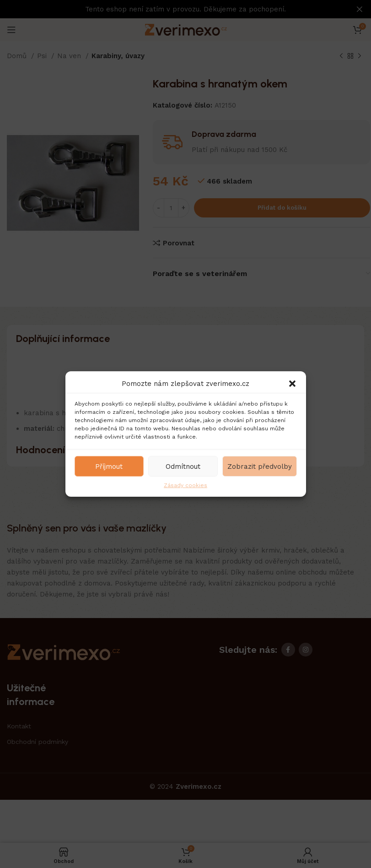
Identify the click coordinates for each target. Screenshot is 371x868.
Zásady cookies (185, 485)
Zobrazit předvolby (260, 466)
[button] (292, 384)
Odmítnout (183, 466)
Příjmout (109, 466)
